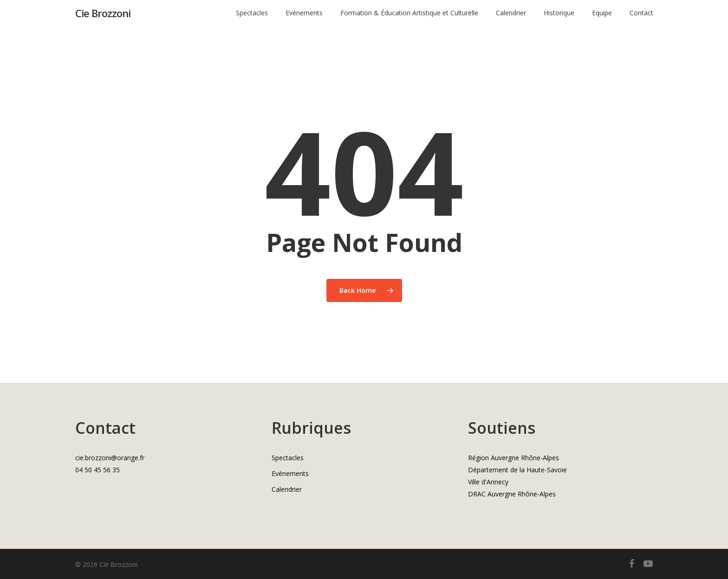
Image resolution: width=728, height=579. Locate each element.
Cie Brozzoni (103, 18)
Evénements (290, 473)
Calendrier (287, 489)
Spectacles (288, 458)
